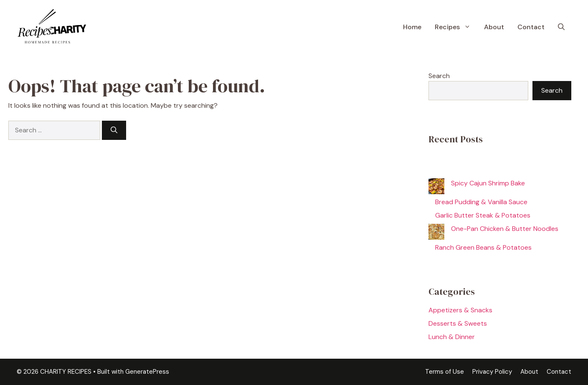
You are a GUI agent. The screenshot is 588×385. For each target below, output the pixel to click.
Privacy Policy (492, 372)
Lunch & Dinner (452, 337)
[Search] (114, 130)
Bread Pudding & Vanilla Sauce (481, 202)
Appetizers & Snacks (460, 310)
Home (412, 27)
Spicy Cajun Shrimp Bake (488, 183)
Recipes (456, 27)
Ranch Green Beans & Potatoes (483, 247)
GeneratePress (147, 372)
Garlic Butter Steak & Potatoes (483, 215)
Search (439, 76)
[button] (561, 27)
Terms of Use (445, 372)
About (494, 27)
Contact (531, 27)
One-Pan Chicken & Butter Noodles (505, 229)
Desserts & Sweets (458, 323)
